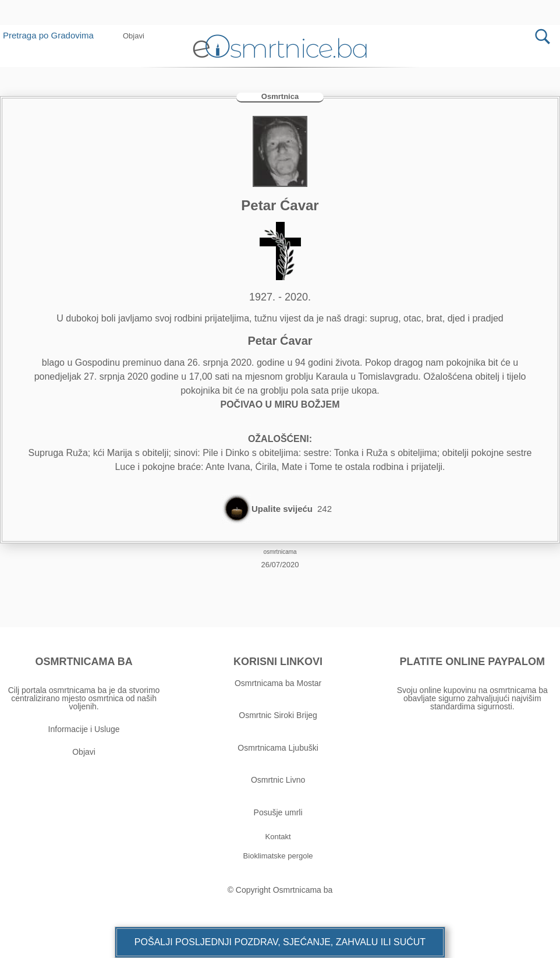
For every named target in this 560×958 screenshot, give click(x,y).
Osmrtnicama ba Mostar (278, 683)
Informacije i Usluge (84, 729)
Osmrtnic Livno (278, 780)
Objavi (84, 752)
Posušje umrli (278, 812)
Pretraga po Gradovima (53, 35)
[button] (134, 36)
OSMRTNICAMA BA (84, 662)
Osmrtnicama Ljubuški (278, 748)
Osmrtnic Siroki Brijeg (278, 715)
